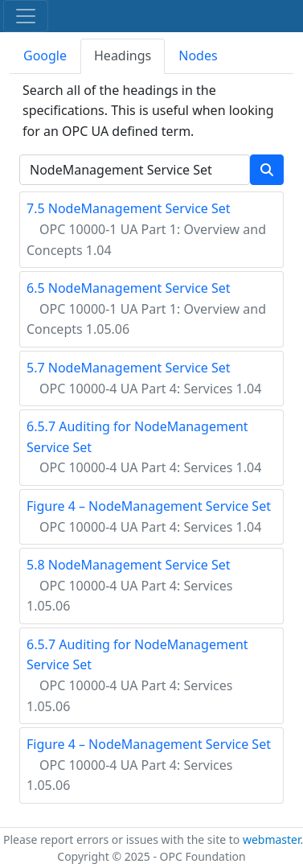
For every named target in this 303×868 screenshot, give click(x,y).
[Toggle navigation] (26, 16)
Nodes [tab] (198, 56)
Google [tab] (45, 56)
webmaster (272, 839)
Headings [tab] (123, 56)
